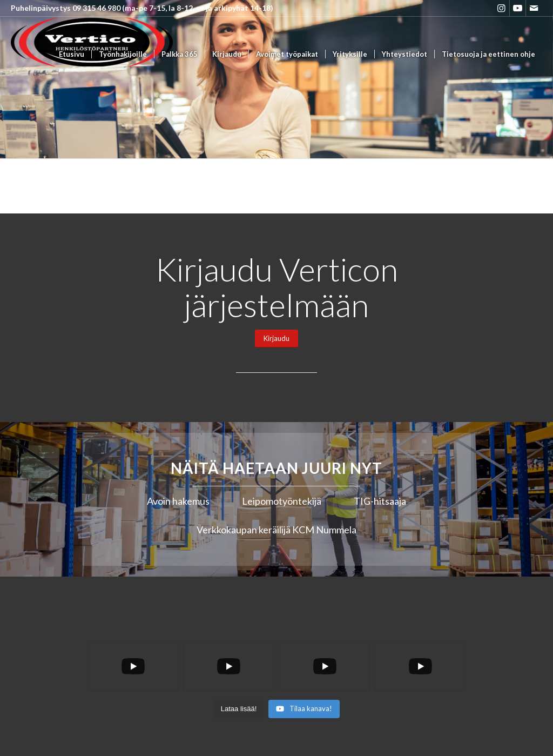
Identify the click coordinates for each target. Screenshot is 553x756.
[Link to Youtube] (518, 8)
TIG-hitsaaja (380, 501)
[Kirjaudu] (276, 339)
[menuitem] (72, 54)
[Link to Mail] (534, 8)
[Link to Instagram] (501, 8)
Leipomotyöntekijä (282, 501)
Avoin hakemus (178, 501)
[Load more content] (239, 709)
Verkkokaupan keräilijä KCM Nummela (276, 530)
